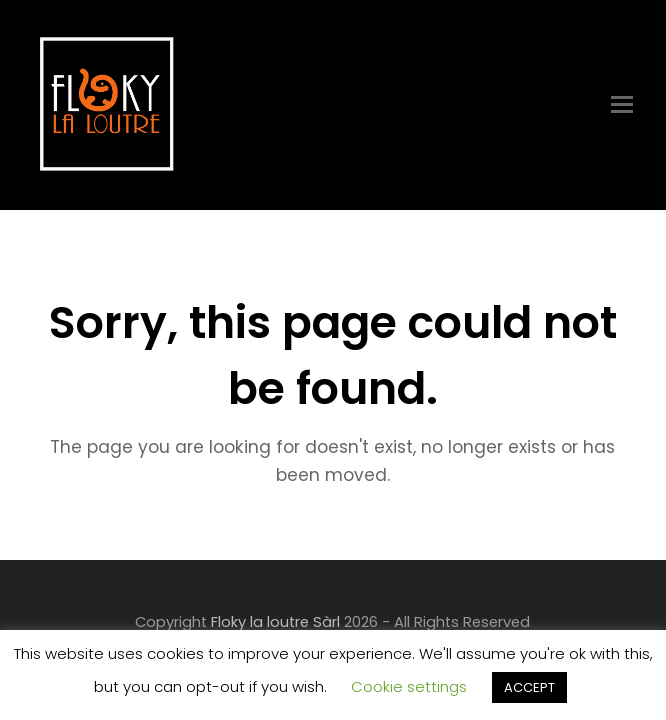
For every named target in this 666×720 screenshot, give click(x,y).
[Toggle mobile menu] (622, 105)
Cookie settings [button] (409, 686)
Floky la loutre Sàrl (275, 622)
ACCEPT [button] (529, 687)
